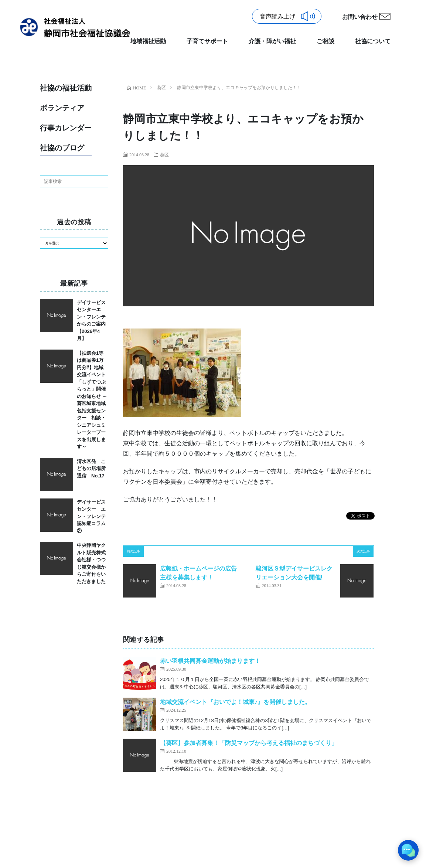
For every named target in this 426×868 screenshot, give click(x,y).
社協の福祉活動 (66, 88)
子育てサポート (207, 41)
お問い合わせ (360, 17)
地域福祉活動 (148, 41)
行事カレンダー (66, 128)
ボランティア (62, 108)
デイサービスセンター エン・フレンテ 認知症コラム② (94, 516)
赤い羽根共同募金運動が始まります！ (210, 661)
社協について (373, 41)
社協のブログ (62, 148)
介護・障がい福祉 (272, 41)
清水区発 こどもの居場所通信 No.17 (91, 469)
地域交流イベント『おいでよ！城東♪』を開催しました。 (235, 702)
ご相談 (326, 41)
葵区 (164, 154)
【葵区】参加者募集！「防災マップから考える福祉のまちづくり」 (249, 743)
